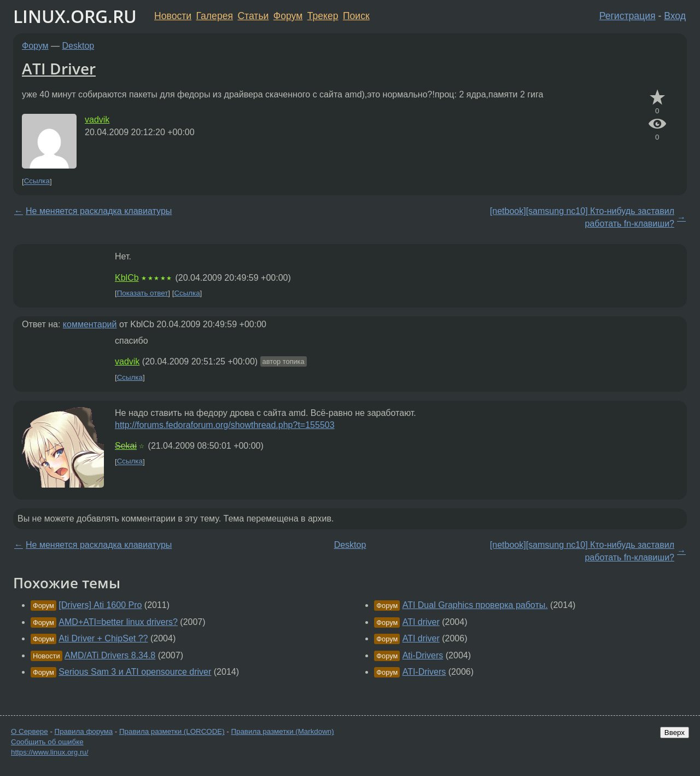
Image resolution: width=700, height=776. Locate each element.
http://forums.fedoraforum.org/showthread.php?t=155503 (225, 425)
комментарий (90, 324)
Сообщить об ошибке (47, 742)
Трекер (323, 16)
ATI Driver (59, 68)
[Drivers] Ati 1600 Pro (100, 605)
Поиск (356, 16)
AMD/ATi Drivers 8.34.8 (110, 655)
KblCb (127, 278)
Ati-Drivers (423, 655)
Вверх (675, 732)
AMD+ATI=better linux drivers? (118, 622)
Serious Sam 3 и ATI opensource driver (135, 672)
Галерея (215, 16)
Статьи (253, 16)
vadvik (97, 120)
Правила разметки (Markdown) (282, 731)
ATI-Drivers (424, 672)
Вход (675, 16)
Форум (288, 16)
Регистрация (628, 16)
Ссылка (37, 181)
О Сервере (30, 731)
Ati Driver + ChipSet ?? (103, 638)
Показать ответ (143, 293)
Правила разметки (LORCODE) (172, 731)
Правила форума (84, 731)
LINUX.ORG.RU (75, 16)
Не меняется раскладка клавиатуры (99, 211)
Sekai (126, 446)
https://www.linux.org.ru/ (49, 752)
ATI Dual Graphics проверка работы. (475, 605)
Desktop (78, 46)
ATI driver (421, 622)
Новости (173, 16)
